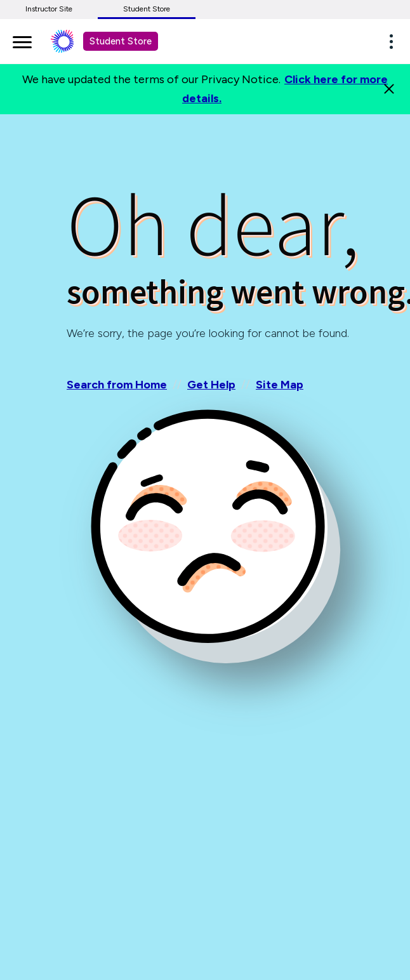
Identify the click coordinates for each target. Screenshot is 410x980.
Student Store (147, 9)
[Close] (389, 89)
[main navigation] (22, 40)
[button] (395, 41)
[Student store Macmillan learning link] (72, 41)
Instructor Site (49, 9)
